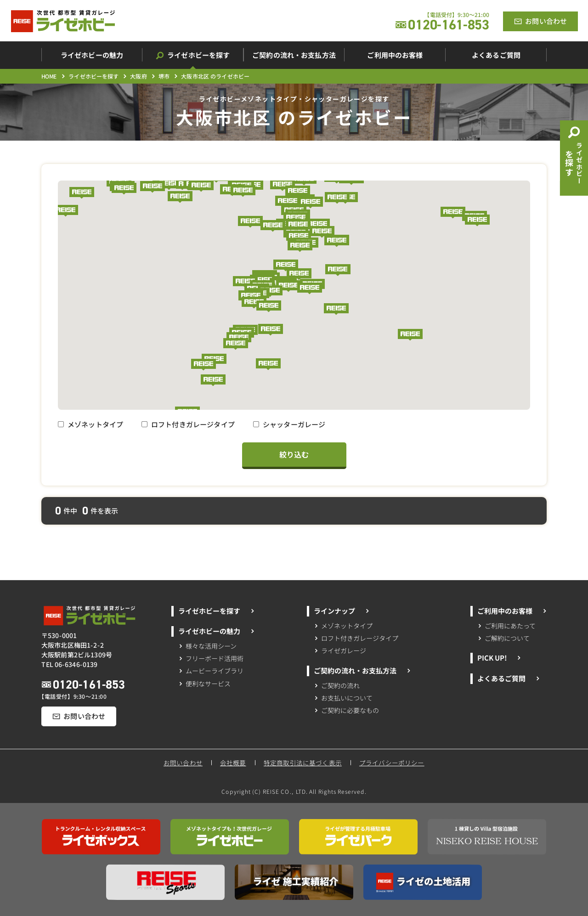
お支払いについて (343, 698)
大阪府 (138, 76)
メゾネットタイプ (90, 424)
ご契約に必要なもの (347, 710)
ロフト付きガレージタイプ (188, 424)
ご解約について (504, 638)
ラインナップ (342, 610)
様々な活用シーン (208, 645)
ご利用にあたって (507, 625)
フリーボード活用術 (211, 658)
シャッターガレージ (289, 424)
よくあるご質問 (508, 678)
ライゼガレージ (340, 650)
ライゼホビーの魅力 (216, 631)
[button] (298, 192)
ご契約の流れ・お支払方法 (362, 670)
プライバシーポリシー (392, 763)
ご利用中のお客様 (512, 611)
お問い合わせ (183, 763)
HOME (49, 76)
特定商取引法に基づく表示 (303, 763)
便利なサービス (204, 684)
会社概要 (233, 763)
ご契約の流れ (337, 685)
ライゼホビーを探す (93, 76)
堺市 (164, 76)
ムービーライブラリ (211, 671)
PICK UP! (499, 658)
